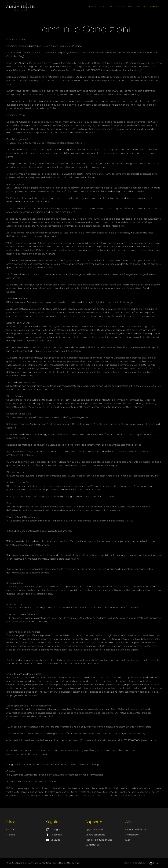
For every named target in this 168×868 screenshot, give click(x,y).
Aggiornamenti (94, 829)
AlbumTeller (97, 6)
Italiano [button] (155, 863)
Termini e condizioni (135, 863)
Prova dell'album (121, 6)
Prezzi (141, 6)
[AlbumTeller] (21, 6)
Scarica (155, 6)
